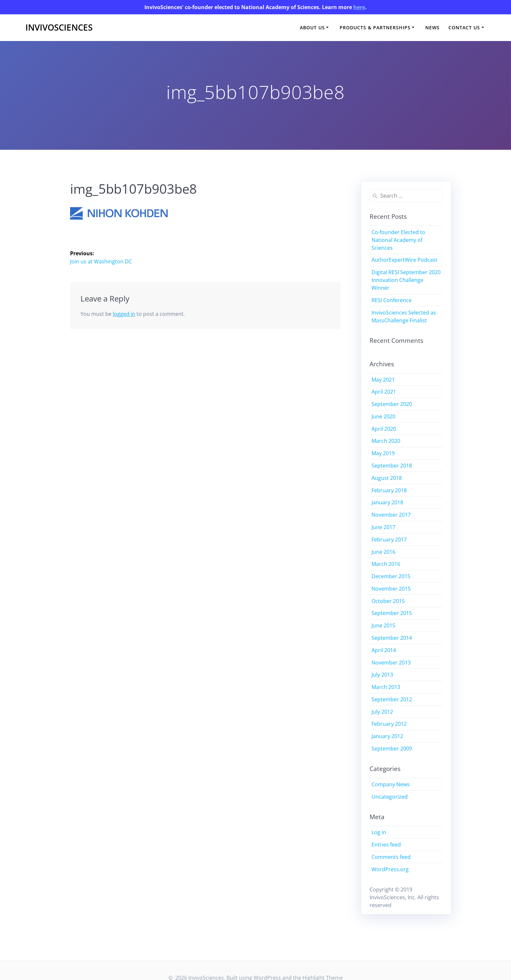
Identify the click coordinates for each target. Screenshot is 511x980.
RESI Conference (392, 300)
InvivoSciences (59, 28)
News (432, 28)
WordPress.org (390, 869)
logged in (124, 314)
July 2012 (382, 712)
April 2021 (384, 392)
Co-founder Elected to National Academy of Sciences (398, 240)
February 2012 (389, 724)
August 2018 (387, 478)
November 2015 (391, 589)
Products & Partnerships (375, 28)
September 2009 (392, 749)
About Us (312, 28)
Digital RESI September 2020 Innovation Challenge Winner (406, 280)
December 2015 (391, 576)
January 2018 (387, 502)
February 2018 (389, 490)
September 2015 (392, 613)
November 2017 (391, 515)
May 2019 (383, 453)
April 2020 (384, 429)
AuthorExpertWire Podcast (404, 260)
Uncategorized (390, 797)
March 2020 (386, 441)
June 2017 (383, 527)
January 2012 (387, 736)
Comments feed (391, 857)
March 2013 (386, 687)
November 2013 (391, 663)
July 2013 (382, 675)
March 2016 (386, 564)
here (359, 7)
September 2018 (392, 466)
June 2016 (383, 552)
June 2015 (383, 625)
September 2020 (392, 404)
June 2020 (383, 416)
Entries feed (386, 845)
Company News (391, 784)
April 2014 (384, 650)
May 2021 (383, 380)
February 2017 (389, 539)
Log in (379, 832)
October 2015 (388, 601)
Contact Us (464, 28)
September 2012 (392, 699)
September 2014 (392, 638)
